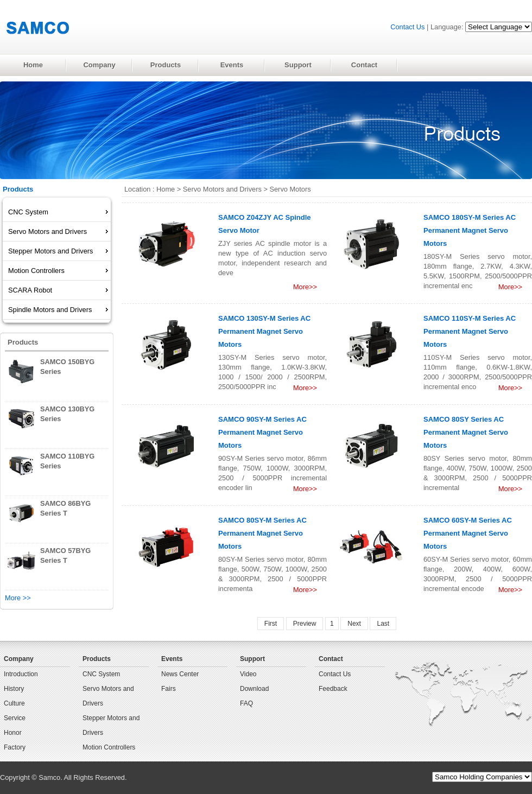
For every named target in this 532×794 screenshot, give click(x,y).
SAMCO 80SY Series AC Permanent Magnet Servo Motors (466, 432)
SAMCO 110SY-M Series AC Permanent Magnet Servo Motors (470, 331)
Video (248, 674)
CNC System (101, 674)
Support (252, 659)
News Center (180, 674)
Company (19, 659)
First (271, 624)
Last (383, 624)
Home (166, 189)
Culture (14, 703)
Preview (305, 624)
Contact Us (407, 27)
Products (97, 659)
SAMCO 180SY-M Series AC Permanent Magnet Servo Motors (470, 230)
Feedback (333, 689)
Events (172, 659)
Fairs (169, 689)
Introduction (21, 674)
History (14, 689)
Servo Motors (290, 189)
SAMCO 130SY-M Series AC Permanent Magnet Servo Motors (264, 331)
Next (354, 624)
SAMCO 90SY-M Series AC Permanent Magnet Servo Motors (262, 432)
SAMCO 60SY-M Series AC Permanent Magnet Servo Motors (468, 533)
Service (15, 718)
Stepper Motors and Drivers (111, 725)
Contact (331, 659)
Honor (13, 733)
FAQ (246, 703)
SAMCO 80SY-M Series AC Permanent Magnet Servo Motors (262, 533)
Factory (15, 747)
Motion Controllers (109, 747)
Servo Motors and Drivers (222, 189)
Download (254, 689)
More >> (18, 598)
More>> (305, 287)
